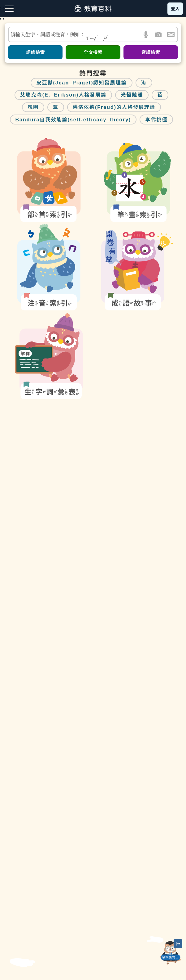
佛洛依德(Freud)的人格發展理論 (114, 107)
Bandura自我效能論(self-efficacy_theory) (73, 120)
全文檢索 (93, 52)
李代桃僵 (156, 120)
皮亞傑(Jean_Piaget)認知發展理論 (81, 83)
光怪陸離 (132, 95)
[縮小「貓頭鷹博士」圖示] (178, 944)
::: (2, 19)
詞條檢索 (35, 52)
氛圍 (33, 107)
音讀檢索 (151, 52)
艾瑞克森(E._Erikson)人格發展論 (63, 95)
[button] (146, 34)
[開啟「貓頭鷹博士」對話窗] (171, 953)
